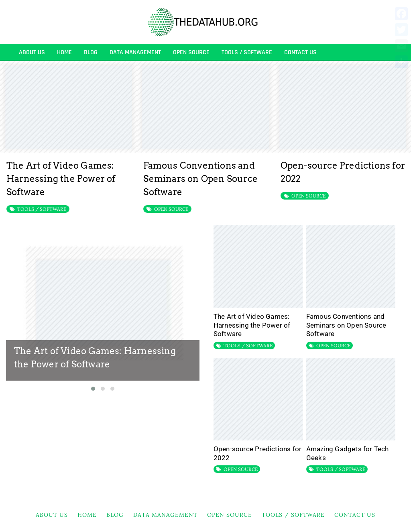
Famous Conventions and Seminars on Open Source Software (200, 179)
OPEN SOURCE (191, 52)
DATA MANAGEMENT (135, 52)
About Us (32, 52)
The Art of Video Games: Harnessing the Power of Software (61, 179)
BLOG (91, 52)
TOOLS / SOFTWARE (247, 52)
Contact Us (300, 52)
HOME (64, 52)
